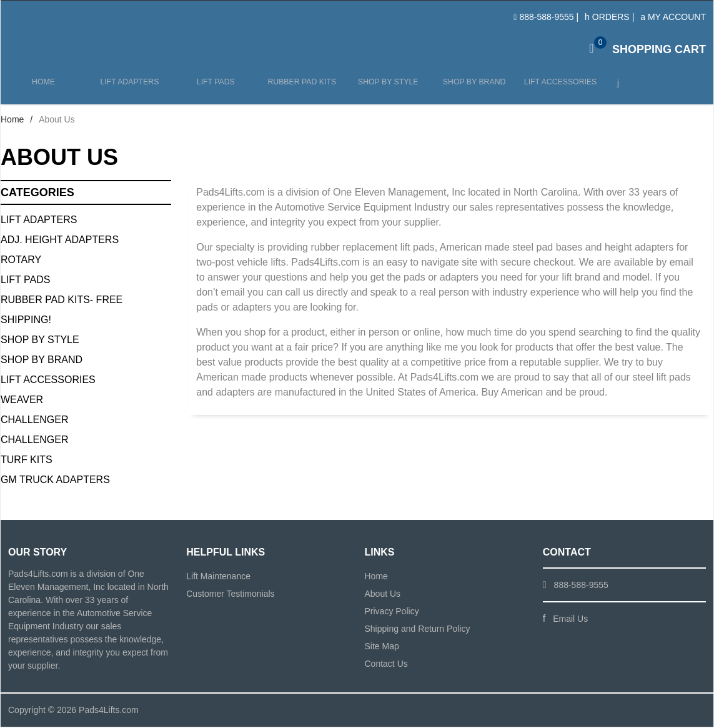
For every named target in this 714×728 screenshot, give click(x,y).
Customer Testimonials (230, 595)
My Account (673, 17)
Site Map (382, 647)
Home (43, 88)
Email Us (570, 620)
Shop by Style (385, 88)
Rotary (21, 261)
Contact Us (386, 665)
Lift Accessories (556, 88)
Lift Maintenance (218, 577)
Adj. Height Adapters (60, 241)
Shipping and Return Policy (418, 630)
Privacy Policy (392, 612)
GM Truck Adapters (55, 481)
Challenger (34, 421)
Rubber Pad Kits (300, 88)
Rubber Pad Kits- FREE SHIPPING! (62, 311)
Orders (607, 17)
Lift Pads (215, 88)
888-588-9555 (546, 17)
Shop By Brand (42, 361)
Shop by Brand (471, 88)
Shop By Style (40, 341)
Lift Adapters (129, 88)
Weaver (22, 401)
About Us (383, 595)
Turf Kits (27, 461)
